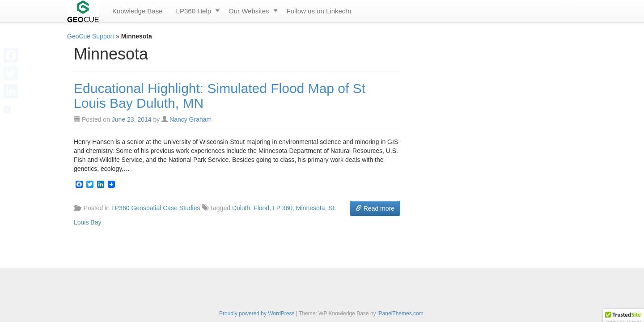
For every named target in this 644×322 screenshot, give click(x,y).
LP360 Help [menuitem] (194, 11)
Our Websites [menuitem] (249, 11)
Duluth (241, 208)
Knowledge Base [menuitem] (138, 11)
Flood (261, 208)
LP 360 (283, 208)
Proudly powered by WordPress (257, 314)
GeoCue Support (91, 36)
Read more (375, 208)
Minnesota (311, 208)
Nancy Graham (191, 119)
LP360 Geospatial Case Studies (156, 208)
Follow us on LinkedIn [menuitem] (319, 11)
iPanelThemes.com (400, 314)
